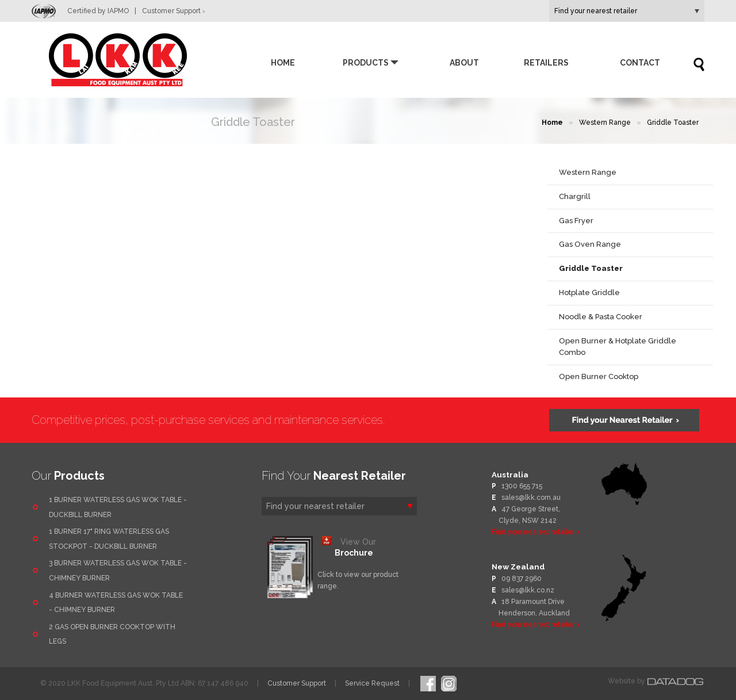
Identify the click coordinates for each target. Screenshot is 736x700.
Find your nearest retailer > (536, 532)
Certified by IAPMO (87, 11)
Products (366, 63)
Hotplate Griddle (589, 292)
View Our (355, 547)
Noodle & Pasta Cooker (601, 317)
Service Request (372, 683)
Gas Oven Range (590, 244)
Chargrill (575, 196)
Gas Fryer (576, 221)
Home (283, 63)
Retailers (546, 63)
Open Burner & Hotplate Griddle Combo (618, 347)
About (464, 63)
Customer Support (174, 11)
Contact (640, 63)
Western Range (605, 123)
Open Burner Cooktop (599, 376)
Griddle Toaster (673, 123)
